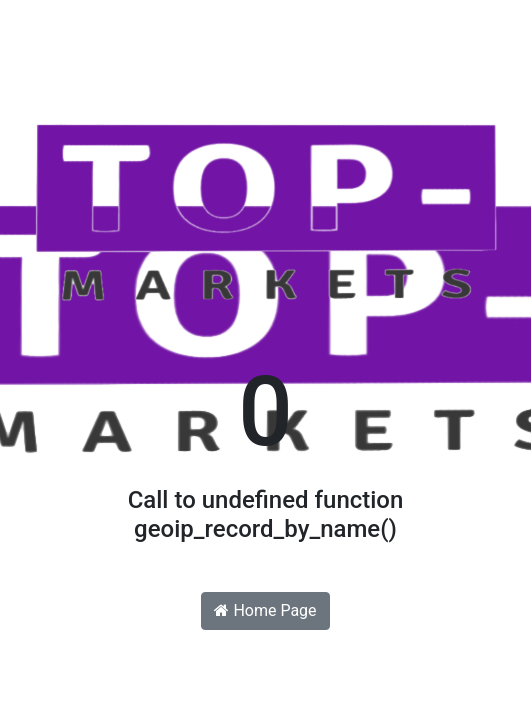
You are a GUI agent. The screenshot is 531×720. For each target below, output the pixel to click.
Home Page (265, 610)
